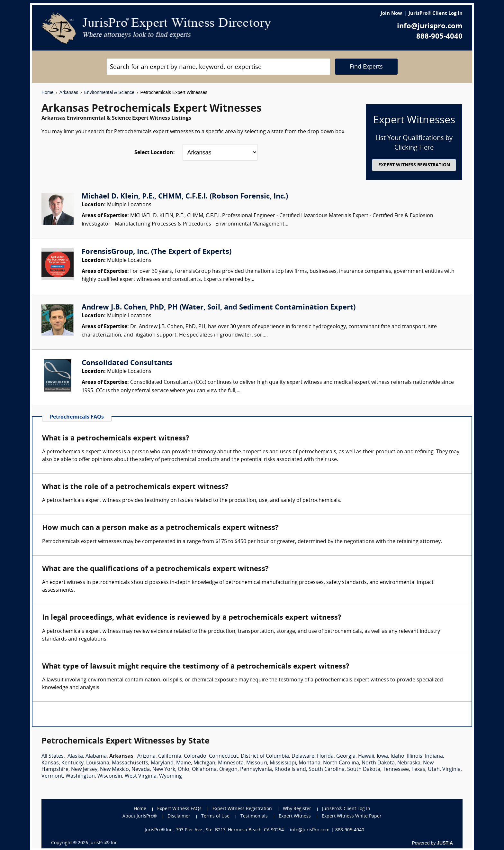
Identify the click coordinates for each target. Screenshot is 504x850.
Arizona (146, 756)
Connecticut (224, 756)
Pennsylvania (256, 770)
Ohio (184, 770)
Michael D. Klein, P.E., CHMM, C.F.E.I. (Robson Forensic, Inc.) (185, 197)
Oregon (228, 770)
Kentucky (72, 763)
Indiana (434, 756)
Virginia (451, 770)
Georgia (346, 756)
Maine (184, 763)
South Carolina (327, 770)
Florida (325, 756)
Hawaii (366, 756)
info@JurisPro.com (310, 830)
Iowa (382, 756)
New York (164, 770)
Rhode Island (290, 770)
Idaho (397, 756)
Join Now (391, 14)
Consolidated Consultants (127, 363)
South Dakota (364, 770)
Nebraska (409, 763)
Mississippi (283, 763)
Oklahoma (204, 770)
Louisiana (98, 763)
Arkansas (69, 92)
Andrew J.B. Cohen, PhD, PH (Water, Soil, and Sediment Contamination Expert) (219, 308)
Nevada (141, 770)
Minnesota (231, 763)
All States (53, 756)
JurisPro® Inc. (104, 843)
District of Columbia (265, 756)
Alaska (75, 756)
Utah (434, 770)
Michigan (204, 763)
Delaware (303, 756)
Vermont (52, 776)
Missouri (257, 763)
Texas (418, 770)
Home (47, 92)
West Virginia (141, 776)
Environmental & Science (109, 92)
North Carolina (341, 763)
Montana (310, 763)
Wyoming (171, 776)
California (170, 756)
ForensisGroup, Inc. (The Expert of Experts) (157, 252)
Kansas (50, 763)
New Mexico (114, 770)
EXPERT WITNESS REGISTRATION (414, 165)
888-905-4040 (439, 37)
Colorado (195, 756)
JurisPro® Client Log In (436, 14)
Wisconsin (110, 776)
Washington (80, 776)
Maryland (162, 763)
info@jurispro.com (430, 27)
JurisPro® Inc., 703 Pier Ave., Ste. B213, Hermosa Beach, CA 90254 (214, 830)
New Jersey (84, 770)
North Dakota (378, 763)
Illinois (415, 756)
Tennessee (396, 770)
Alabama (96, 756)
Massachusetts (130, 763)
